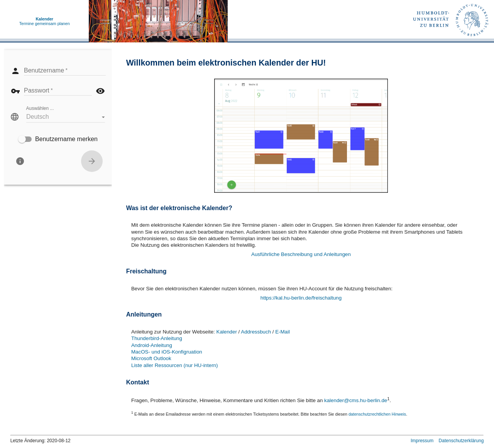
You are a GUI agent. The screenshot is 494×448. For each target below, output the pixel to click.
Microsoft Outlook (151, 358)
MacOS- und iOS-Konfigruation (167, 352)
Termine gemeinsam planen (45, 21)
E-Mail (283, 332)
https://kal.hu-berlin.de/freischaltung (301, 298)
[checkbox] (58, 139)
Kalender (227, 332)
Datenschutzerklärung (461, 441)
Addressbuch (256, 332)
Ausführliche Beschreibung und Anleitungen (301, 254)
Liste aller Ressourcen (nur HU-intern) (174, 365)
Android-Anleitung (152, 345)
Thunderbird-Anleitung (157, 338)
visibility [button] (100, 91)
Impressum (422, 441)
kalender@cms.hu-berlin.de (356, 401)
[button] (66, 117)
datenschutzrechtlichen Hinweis (377, 414)
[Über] (20, 161)
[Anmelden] (92, 161)
